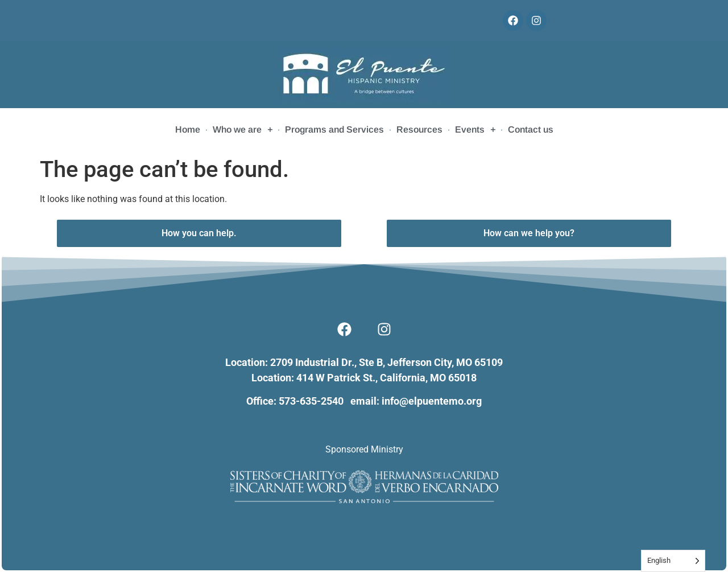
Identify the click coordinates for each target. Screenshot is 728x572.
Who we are (243, 130)
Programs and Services (334, 129)
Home (188, 129)
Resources (419, 129)
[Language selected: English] (673, 561)
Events (475, 130)
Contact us (531, 129)
